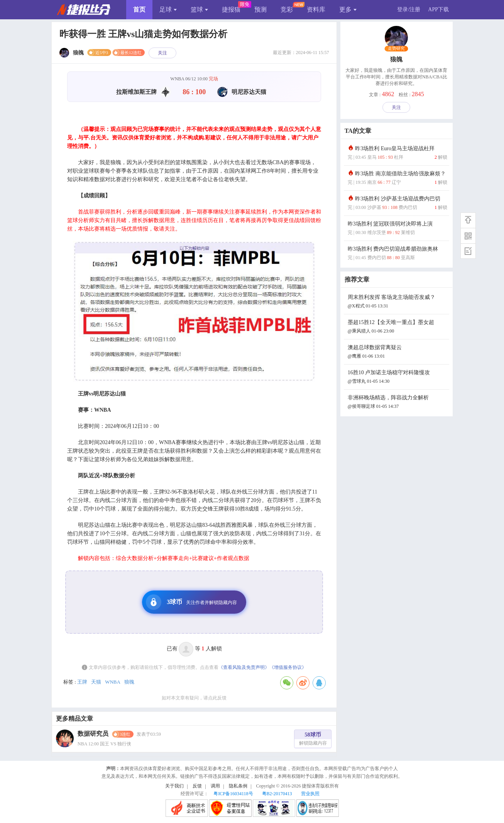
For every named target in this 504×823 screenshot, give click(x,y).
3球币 (191, 602)
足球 (168, 9)
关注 (162, 53)
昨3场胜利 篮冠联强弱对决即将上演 (397, 229)
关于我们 (174, 786)
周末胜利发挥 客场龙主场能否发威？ (397, 302)
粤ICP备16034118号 (233, 794)
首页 (139, 9)
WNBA (113, 682)
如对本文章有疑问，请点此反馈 (194, 698)
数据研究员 (93, 734)
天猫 (96, 682)
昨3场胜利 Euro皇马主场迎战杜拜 (397, 154)
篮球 (199, 9)
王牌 (82, 682)
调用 (215, 786)
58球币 (313, 740)
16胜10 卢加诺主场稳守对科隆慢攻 (397, 378)
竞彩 (287, 9)
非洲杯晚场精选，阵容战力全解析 (397, 403)
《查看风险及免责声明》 (244, 667)
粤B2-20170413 (277, 794)
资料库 (316, 9)
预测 (260, 9)
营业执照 (310, 794)
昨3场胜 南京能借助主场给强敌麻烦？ (397, 179)
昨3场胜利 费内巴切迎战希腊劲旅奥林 (397, 254)
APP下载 (438, 9)
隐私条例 (238, 786)
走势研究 (397, 49)
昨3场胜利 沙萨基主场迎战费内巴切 (397, 204)
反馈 (197, 786)
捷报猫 (231, 9)
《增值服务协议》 (288, 667)
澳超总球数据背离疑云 (397, 352)
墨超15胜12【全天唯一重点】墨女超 (397, 327)
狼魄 (129, 682)
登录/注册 (409, 9)
